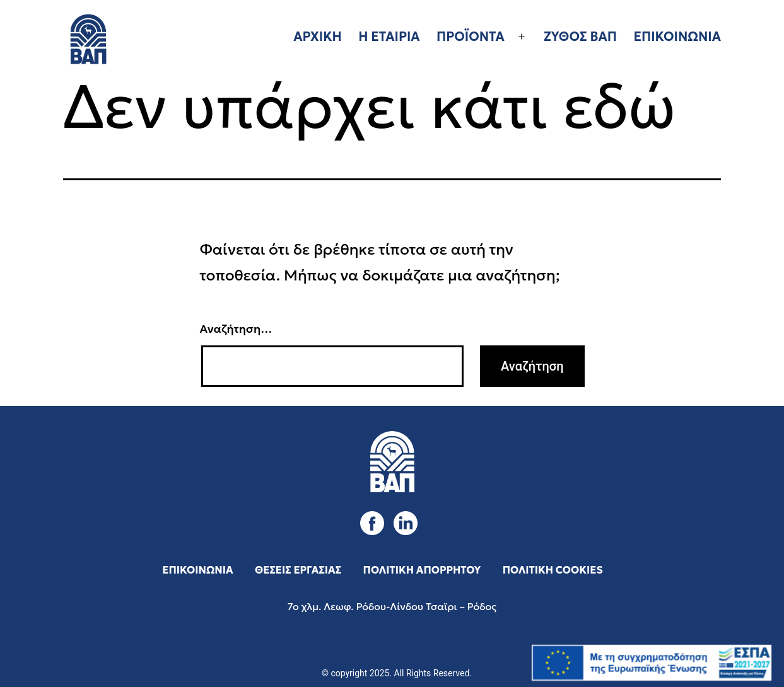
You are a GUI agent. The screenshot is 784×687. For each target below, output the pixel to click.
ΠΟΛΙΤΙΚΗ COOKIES (553, 570)
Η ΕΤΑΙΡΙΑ (389, 37)
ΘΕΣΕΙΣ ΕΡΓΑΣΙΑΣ (298, 570)
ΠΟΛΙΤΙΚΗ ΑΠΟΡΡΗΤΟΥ (422, 570)
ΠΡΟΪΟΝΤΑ (471, 37)
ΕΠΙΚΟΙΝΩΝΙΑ (677, 37)
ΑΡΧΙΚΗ (318, 37)
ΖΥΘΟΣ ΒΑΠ (580, 37)
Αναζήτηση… (236, 329)
